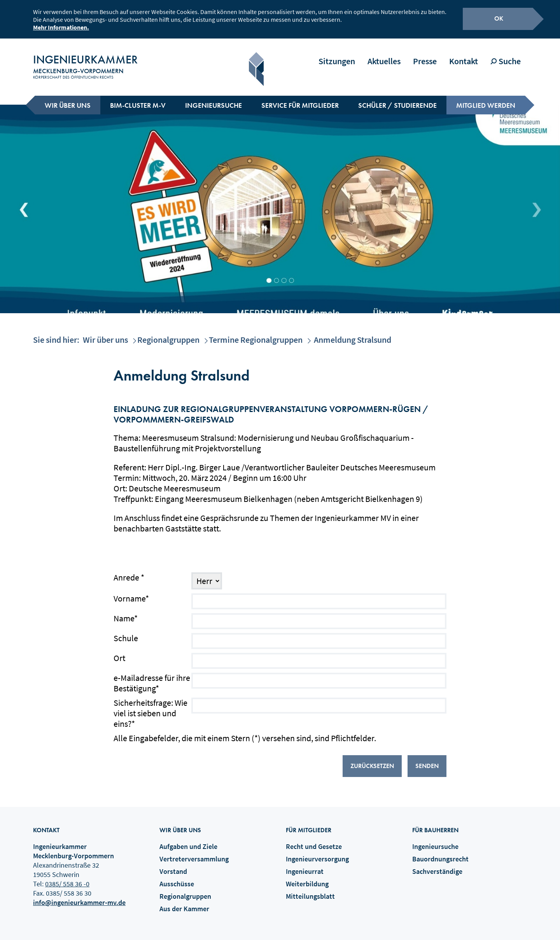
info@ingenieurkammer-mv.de (79, 897)
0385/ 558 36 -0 (67, 878)
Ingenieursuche (213, 100)
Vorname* (131, 593)
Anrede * (129, 572)
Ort (119, 653)
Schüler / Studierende (397, 100)
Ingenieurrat (305, 866)
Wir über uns (68, 100)
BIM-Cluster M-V (138, 100)
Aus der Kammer (184, 903)
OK (499, 17)
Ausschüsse (177, 878)
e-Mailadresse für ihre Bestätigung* (152, 678)
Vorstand (173, 866)
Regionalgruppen (168, 334)
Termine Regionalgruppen (256, 334)
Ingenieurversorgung (317, 853)
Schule (126, 633)
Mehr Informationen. (61, 26)
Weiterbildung (307, 878)
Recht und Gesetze (314, 841)
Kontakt (464, 56)
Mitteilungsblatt (310, 891)
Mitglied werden (486, 100)
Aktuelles (384, 56)
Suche (506, 56)
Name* (126, 613)
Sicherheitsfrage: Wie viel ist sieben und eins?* (150, 708)
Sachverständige (437, 866)
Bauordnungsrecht (440, 853)
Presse (425, 56)
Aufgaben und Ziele (188, 841)
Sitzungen (337, 56)
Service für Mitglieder (300, 100)
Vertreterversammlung (194, 853)
